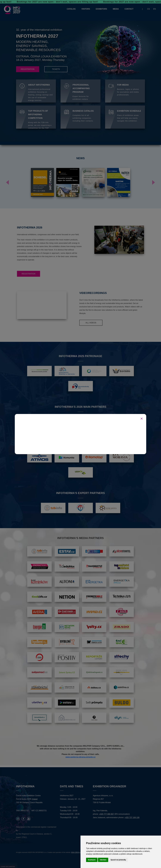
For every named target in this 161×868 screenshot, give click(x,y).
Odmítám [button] (103, 860)
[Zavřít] (142, 419)
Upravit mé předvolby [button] (118, 860)
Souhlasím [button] (92, 860)
